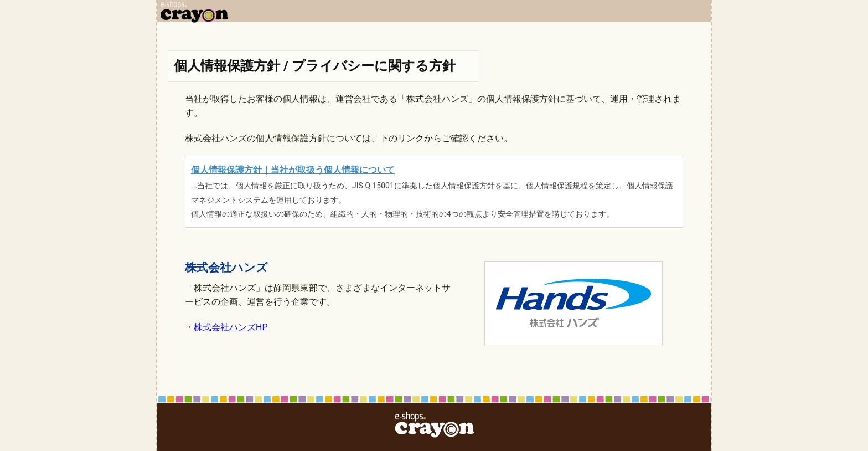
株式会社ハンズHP (231, 327)
